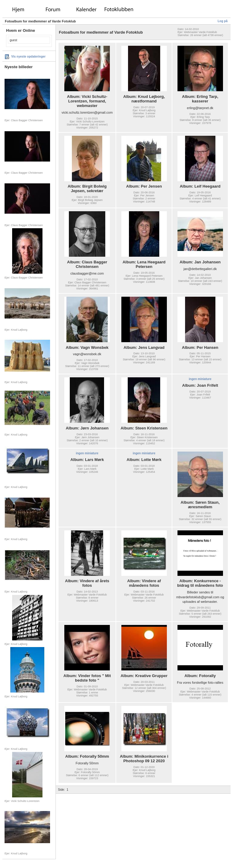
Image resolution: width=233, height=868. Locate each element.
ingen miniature (200, 379)
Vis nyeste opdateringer (28, 57)
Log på (223, 21)
